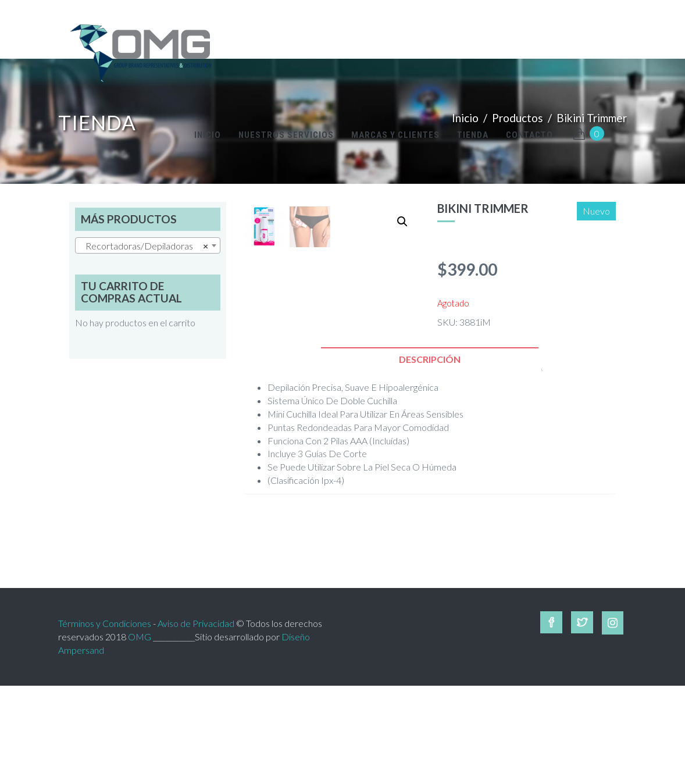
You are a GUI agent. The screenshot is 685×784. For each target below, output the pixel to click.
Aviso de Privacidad (196, 721)
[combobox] (148, 245)
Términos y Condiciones (105, 721)
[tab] (430, 457)
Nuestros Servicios (286, 135)
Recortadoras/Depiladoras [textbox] (144, 246)
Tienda (473, 135)
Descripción (430, 457)
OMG (140, 734)
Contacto (529, 135)
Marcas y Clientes (395, 135)
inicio (208, 135)
